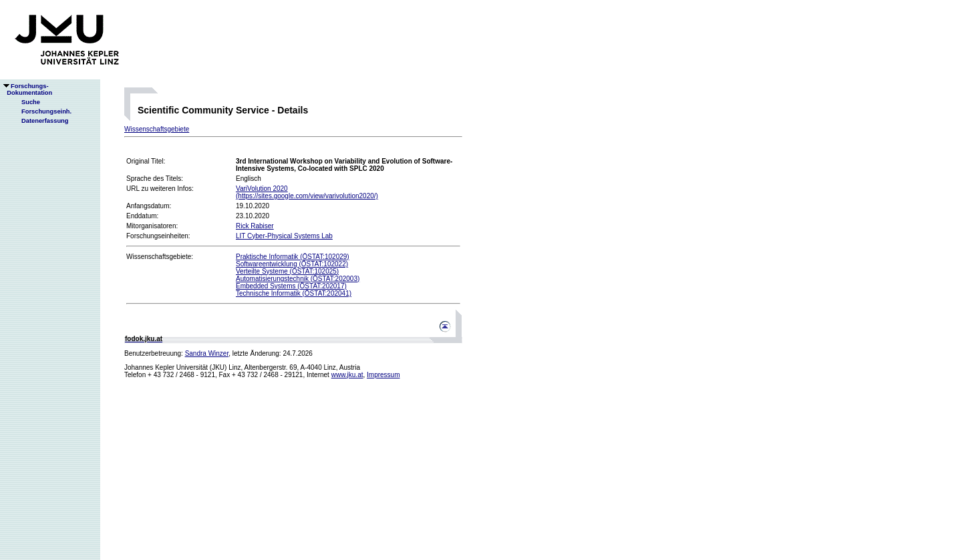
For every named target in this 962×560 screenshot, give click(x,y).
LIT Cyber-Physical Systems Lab (284, 236)
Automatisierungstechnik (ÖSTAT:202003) (298, 279)
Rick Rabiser (255, 226)
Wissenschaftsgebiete (157, 129)
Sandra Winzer (207, 353)
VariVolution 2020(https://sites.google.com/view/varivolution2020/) (307, 192)
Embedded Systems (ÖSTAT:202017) (291, 286)
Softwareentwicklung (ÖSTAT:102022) (292, 264)
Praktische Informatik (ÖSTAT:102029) (293, 257)
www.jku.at (347, 375)
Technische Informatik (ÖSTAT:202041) (294, 293)
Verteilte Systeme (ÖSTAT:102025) (287, 271)
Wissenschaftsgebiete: (160, 257)
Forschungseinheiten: (158, 236)
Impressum (383, 375)
